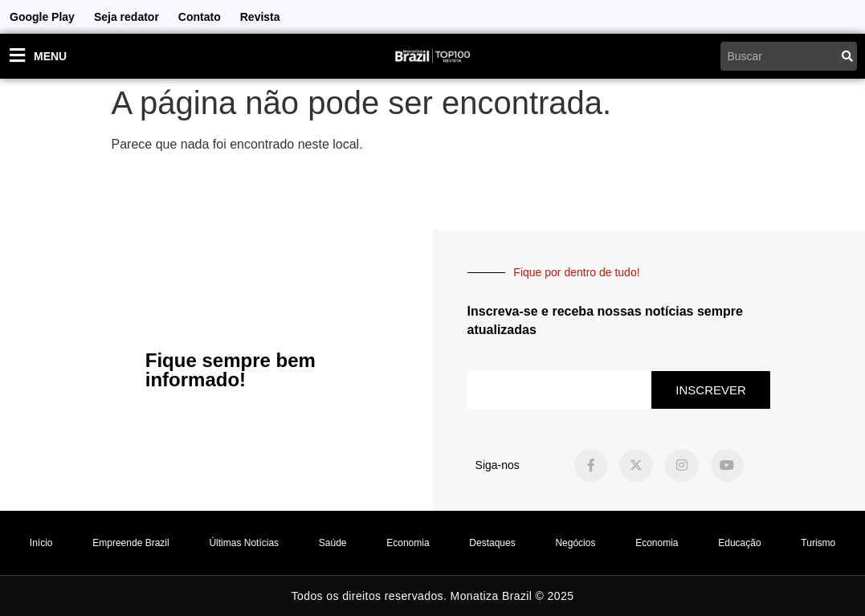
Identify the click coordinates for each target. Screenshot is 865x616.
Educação (739, 543)
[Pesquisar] (847, 56)
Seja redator (126, 17)
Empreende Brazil (131, 543)
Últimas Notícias (244, 543)
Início (41, 543)
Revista (260, 17)
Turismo (818, 543)
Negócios (575, 543)
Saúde (333, 543)
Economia (408, 543)
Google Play (42, 17)
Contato (200, 17)
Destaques (492, 543)
